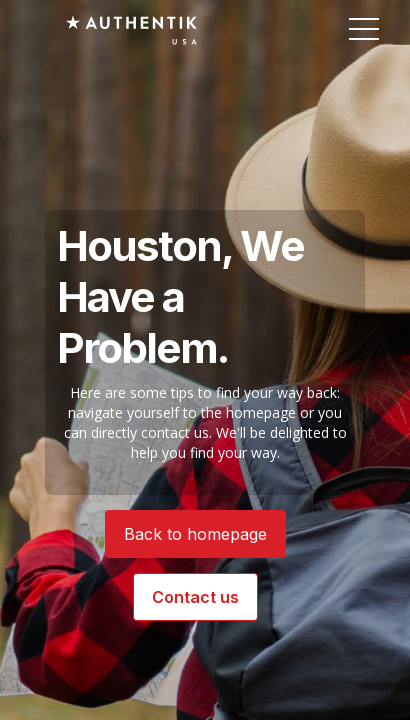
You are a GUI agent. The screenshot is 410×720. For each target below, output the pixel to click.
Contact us (195, 597)
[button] (364, 30)
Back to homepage (195, 534)
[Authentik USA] (131, 30)
